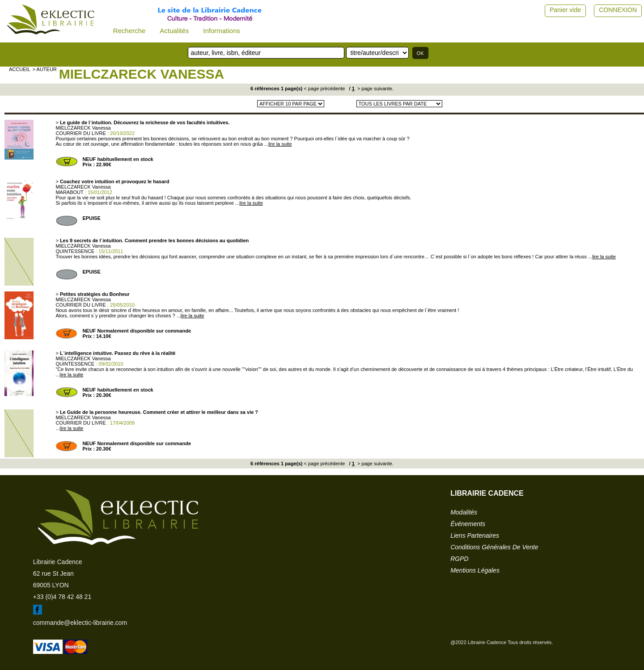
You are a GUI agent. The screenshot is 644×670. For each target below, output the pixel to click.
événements (468, 524)
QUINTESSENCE (75, 251)
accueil (20, 69)
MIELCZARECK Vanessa (142, 74)
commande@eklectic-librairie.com (80, 623)
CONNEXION (618, 10)
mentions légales (475, 570)
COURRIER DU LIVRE (80, 133)
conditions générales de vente (494, 547)
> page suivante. (375, 88)
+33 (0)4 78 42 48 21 (62, 597)
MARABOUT (69, 192)
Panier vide (565, 10)
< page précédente (324, 88)
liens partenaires (475, 535)
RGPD (459, 559)
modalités (464, 512)
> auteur (45, 69)
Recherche (129, 31)
